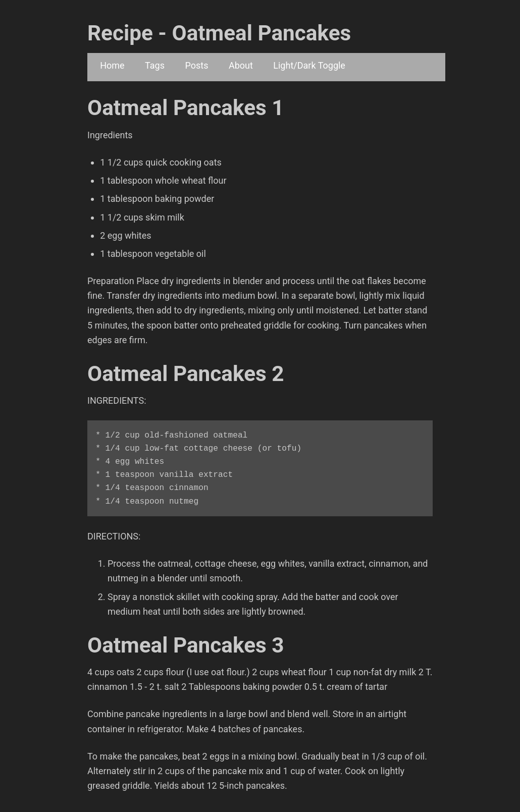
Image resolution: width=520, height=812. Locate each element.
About (241, 65)
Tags (155, 65)
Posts (196, 65)
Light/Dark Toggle (309, 65)
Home (112, 65)
